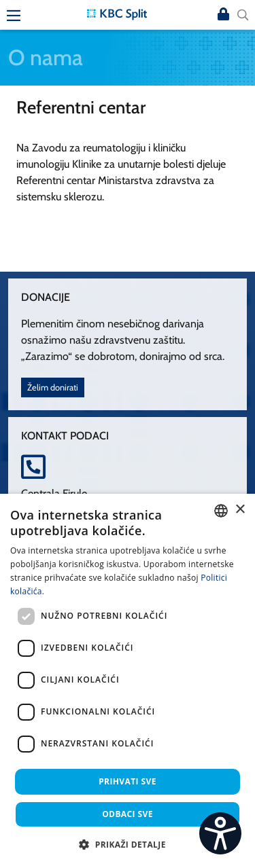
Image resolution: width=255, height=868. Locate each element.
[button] (128, 844)
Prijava (224, 15)
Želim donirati (53, 387)
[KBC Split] (117, 13)
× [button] (240, 510)
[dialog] (128, 681)
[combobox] (221, 511)
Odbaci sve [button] (128, 814)
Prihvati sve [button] (128, 781)
